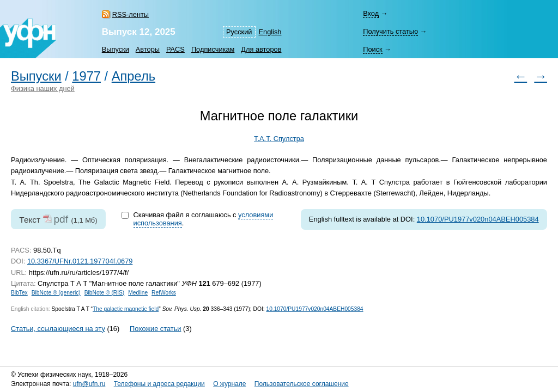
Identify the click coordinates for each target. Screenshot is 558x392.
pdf (61, 219)
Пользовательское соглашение (302, 384)
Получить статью (390, 31)
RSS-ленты (131, 14)
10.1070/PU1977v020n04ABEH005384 (478, 219)
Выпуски (116, 49)
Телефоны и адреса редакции (159, 384)
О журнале (229, 384)
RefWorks (164, 293)
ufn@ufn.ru (89, 384)
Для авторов (261, 49)
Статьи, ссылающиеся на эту (58, 328)
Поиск (372, 49)
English (270, 32)
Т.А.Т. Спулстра (279, 139)
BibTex (19, 293)
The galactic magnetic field (126, 309)
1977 (86, 76)
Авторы (148, 49)
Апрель (134, 76)
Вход (371, 13)
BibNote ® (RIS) (105, 293)
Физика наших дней (43, 88)
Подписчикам (213, 49)
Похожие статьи (155, 328)
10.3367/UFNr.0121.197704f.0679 (80, 261)
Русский (239, 32)
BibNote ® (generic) (56, 293)
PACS (175, 49)
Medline (138, 293)
